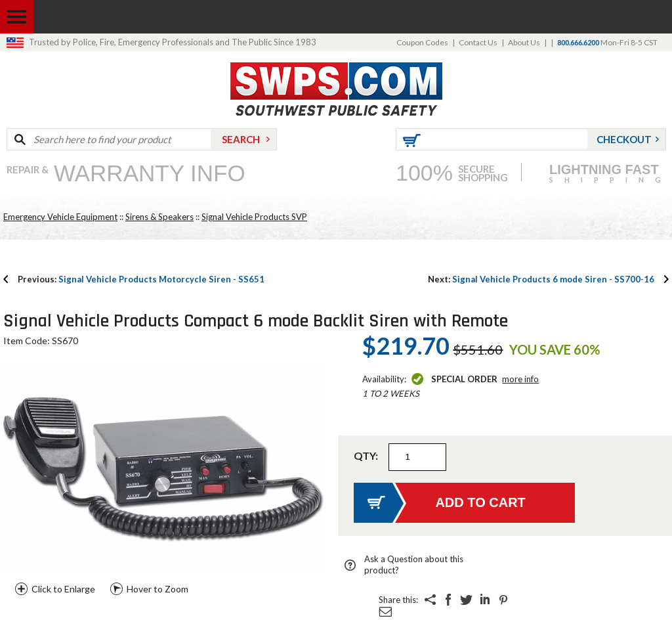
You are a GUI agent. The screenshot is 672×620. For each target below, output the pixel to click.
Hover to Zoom (157, 589)
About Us (524, 42)
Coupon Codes (422, 42)
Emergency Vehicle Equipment (60, 217)
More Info (520, 379)
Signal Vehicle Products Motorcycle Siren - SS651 (141, 279)
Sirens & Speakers (159, 217)
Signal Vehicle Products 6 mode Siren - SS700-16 (541, 279)
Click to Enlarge (63, 589)
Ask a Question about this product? (414, 565)
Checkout (624, 139)
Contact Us (478, 42)
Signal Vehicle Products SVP (254, 217)
